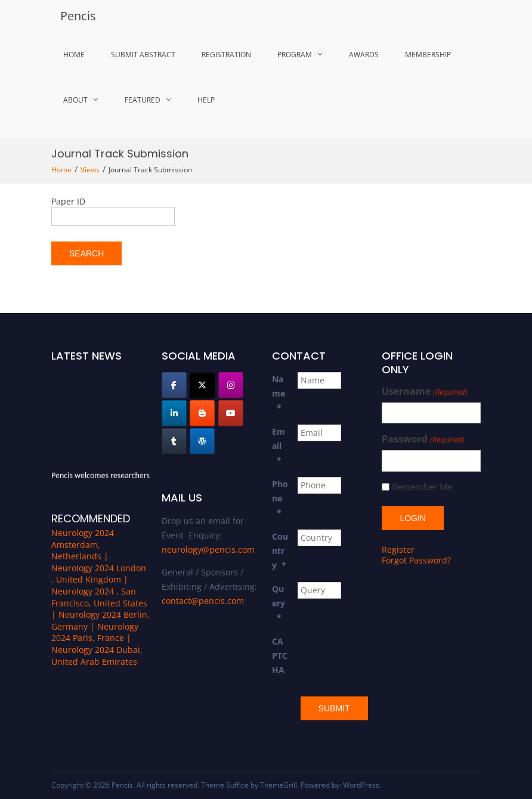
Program (295, 55)
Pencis (78, 16)
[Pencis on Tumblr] (174, 441)
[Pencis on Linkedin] (174, 413)
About (75, 100)
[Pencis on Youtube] (231, 413)
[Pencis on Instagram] (231, 385)
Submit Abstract (143, 55)
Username (424, 391)
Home (74, 55)
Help (206, 100)
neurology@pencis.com (208, 549)
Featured (143, 100)
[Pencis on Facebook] (174, 385)
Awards (364, 55)
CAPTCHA (280, 656)
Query (279, 603)
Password (423, 439)
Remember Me (422, 487)
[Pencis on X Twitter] (202, 385)
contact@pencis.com (203, 601)
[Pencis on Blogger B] (202, 413)
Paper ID (68, 201)
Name (279, 393)
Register (398, 549)
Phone (280, 498)
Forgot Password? (416, 560)
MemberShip (428, 55)
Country (280, 551)
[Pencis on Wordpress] (202, 441)
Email (279, 446)
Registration (226, 55)
